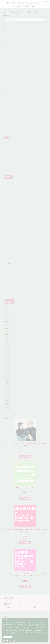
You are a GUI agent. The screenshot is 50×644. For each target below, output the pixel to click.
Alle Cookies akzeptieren (7, 637)
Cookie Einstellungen (17, 637)
